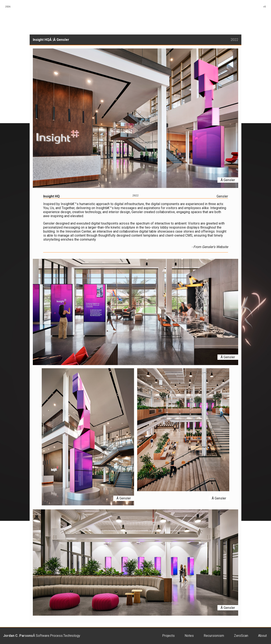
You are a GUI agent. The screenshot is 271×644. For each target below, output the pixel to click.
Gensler (63, 40)
